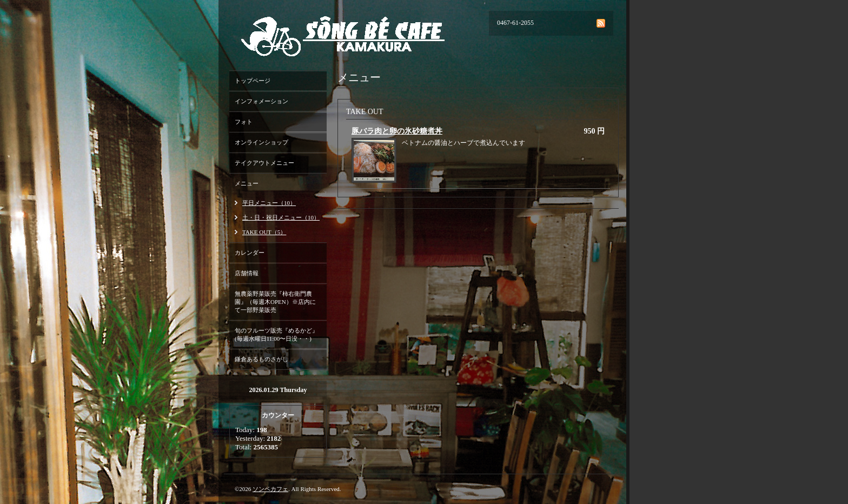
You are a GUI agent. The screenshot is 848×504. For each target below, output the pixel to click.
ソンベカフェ (270, 489)
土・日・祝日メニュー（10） (281, 217)
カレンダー (250, 253)
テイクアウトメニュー (264, 163)
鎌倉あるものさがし (261, 359)
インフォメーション (261, 101)
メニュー (247, 183)
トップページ (253, 81)
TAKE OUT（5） (264, 232)
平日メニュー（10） (269, 203)
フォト (244, 122)
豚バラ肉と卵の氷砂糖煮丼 (397, 131)
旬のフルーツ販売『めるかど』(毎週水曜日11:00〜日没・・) (276, 334)
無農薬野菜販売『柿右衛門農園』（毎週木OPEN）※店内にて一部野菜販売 (275, 302)
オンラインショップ (261, 142)
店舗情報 (247, 273)
